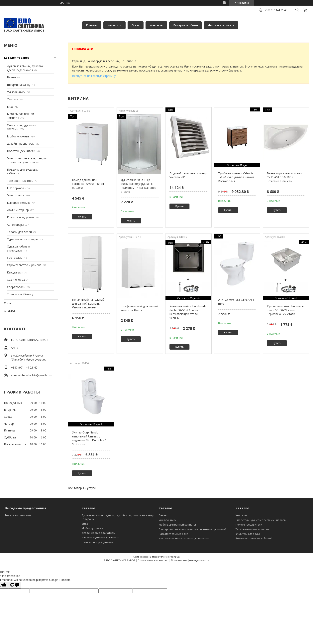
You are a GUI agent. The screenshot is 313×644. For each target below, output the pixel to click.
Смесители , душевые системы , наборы (261, 520)
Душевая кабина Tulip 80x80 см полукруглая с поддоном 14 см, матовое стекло (139, 186)
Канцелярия (15, 272)
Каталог (113, 25)
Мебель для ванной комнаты (177, 525)
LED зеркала (15, 188)
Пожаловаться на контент (153, 560)
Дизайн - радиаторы (21, 144)
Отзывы (9, 311)
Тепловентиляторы (20, 181)
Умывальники (16, 92)
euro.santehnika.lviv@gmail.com (32, 375)
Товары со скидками (18, 515)
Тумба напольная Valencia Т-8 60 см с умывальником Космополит (236, 177)
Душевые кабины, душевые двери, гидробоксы (25, 68)
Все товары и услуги (82, 488)
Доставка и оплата (221, 25)
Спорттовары (16, 287)
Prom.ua (175, 557)
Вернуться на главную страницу (94, 76)
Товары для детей (19, 232)
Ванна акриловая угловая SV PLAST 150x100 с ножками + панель (284, 177)
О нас (136, 25)
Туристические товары (23, 239)
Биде (10, 107)
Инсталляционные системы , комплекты (184, 538)
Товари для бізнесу (20, 294)
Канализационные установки (101, 537)
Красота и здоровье (21, 217)
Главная (92, 25)
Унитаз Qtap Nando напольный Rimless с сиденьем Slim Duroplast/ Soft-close (89, 438)
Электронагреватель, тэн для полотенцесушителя (27, 160)
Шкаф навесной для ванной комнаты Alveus (140, 308)
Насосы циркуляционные (98, 542)
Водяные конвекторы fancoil (254, 538)
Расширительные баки (173, 534)
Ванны (11, 77)
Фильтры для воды (248, 534)
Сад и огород (16, 280)
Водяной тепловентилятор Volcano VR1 (188, 175)
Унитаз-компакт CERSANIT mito (236, 302)
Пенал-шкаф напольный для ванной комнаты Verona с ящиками (88, 303)
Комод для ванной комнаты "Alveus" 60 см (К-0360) (88, 184)
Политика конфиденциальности (190, 560)
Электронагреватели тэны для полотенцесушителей (193, 529)
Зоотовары (15, 258)
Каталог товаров (17, 58)
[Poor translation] (15, 585)
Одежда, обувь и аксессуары (18, 248)
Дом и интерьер (18, 210)
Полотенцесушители (21, 151)
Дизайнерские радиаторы (99, 533)
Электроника (16, 195)
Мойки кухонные (18, 136)
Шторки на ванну (19, 85)
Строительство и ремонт (24, 265)
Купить (82, 217)
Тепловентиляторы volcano (253, 529)
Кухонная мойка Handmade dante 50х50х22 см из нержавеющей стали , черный (188, 312)
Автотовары (15, 225)
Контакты (156, 25)
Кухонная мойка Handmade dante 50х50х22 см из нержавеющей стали (285, 310)
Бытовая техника (19, 203)
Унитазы (13, 99)
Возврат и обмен (186, 25)
